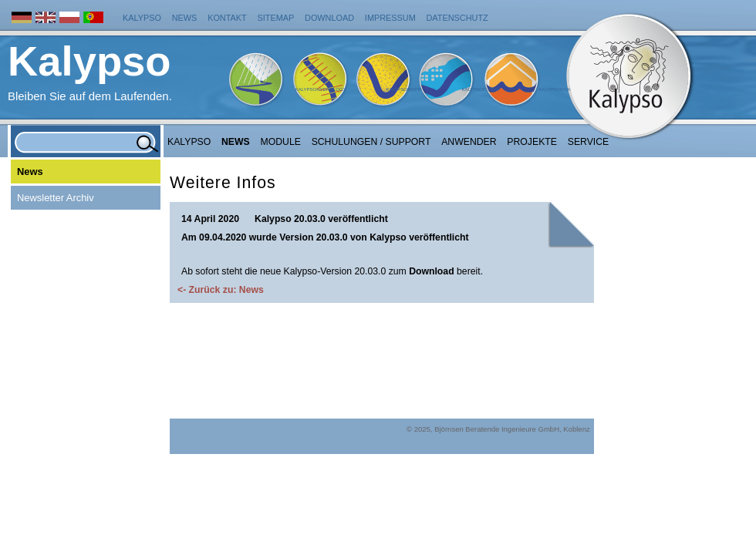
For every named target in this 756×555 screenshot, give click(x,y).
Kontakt (227, 18)
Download (329, 18)
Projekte (532, 142)
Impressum (390, 18)
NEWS (236, 142)
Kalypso (142, 18)
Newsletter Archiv (56, 198)
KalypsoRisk (555, 89)
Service (589, 142)
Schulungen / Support (371, 142)
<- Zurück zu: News (221, 290)
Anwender (469, 142)
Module (281, 142)
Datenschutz (457, 18)
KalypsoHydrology (321, 89)
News (185, 18)
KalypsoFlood (480, 89)
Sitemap (276, 18)
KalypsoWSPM (403, 89)
